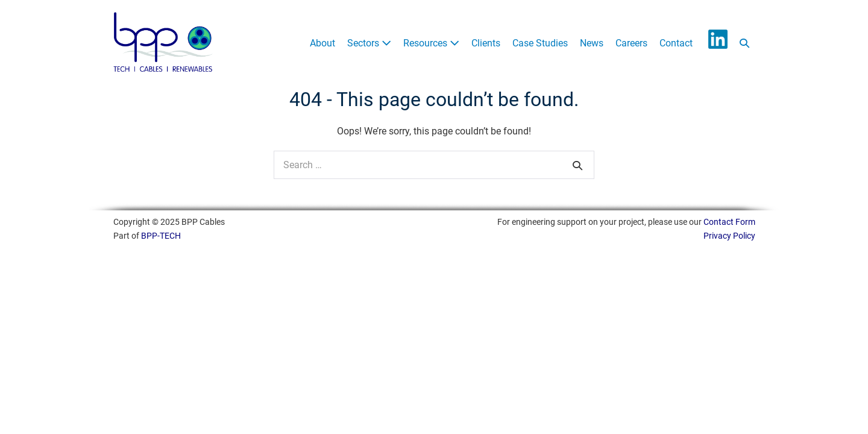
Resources (431, 43)
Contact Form (729, 222)
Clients (486, 43)
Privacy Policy (729, 236)
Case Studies (540, 43)
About (322, 43)
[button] (744, 44)
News (592, 43)
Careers (631, 43)
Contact (676, 43)
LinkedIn (718, 39)
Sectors (369, 43)
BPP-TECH (161, 236)
